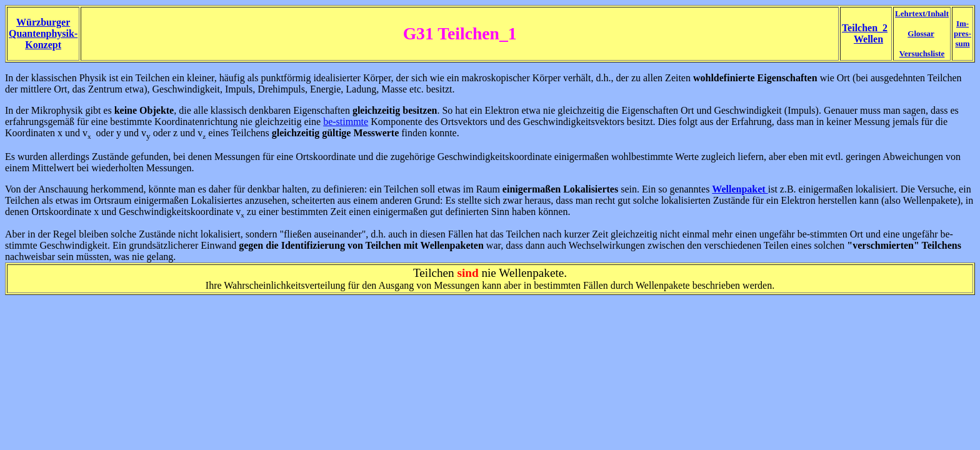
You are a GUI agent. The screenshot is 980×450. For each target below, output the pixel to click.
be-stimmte (346, 122)
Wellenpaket (740, 189)
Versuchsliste (922, 53)
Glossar (921, 33)
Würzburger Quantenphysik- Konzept (43, 33)
